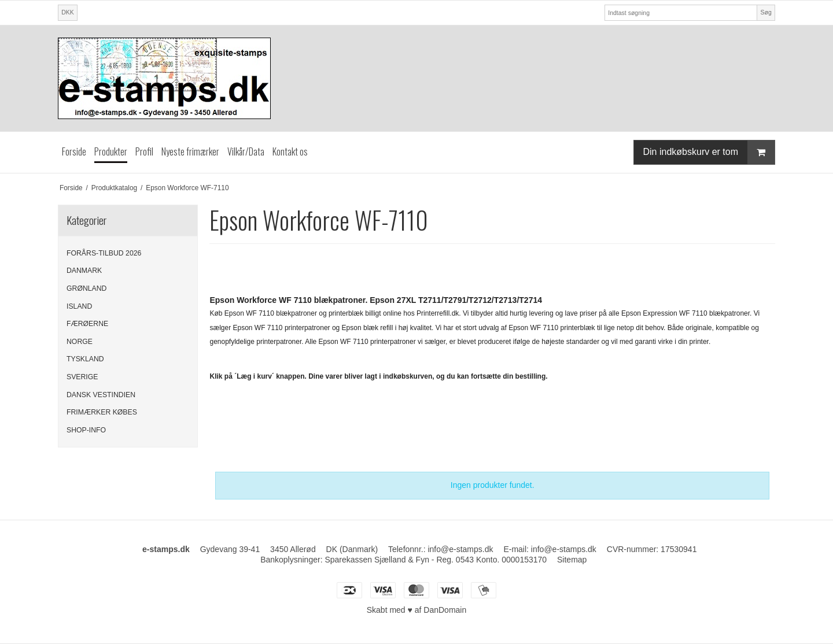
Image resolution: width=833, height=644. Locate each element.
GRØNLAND (86, 288)
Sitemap (572, 560)
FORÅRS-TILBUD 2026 (104, 253)
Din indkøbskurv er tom (709, 152)
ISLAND (79, 306)
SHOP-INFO (86, 430)
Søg (766, 12)
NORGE (80, 342)
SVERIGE (82, 377)
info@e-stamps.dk (564, 549)
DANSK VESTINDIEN (101, 395)
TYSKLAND (85, 359)
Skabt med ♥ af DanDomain (417, 610)
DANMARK (84, 271)
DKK (68, 12)
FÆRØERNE (87, 324)
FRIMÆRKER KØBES (102, 412)
